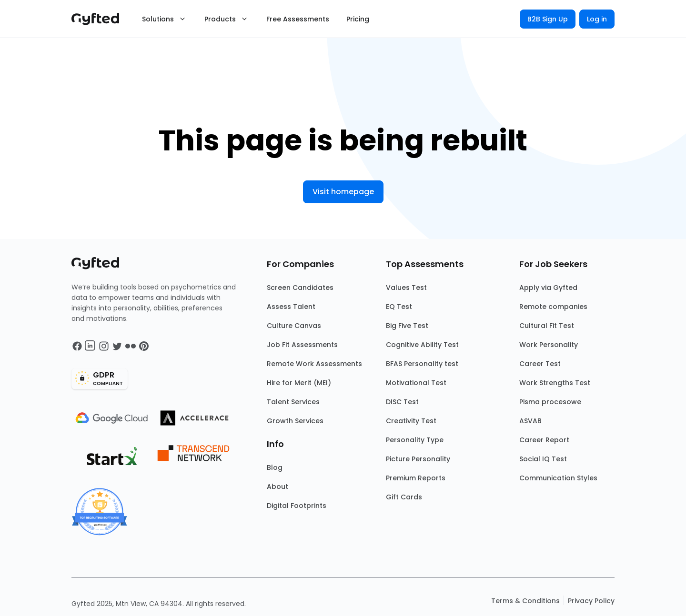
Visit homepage (343, 192)
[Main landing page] (100, 19)
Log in (597, 19)
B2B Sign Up (548, 19)
